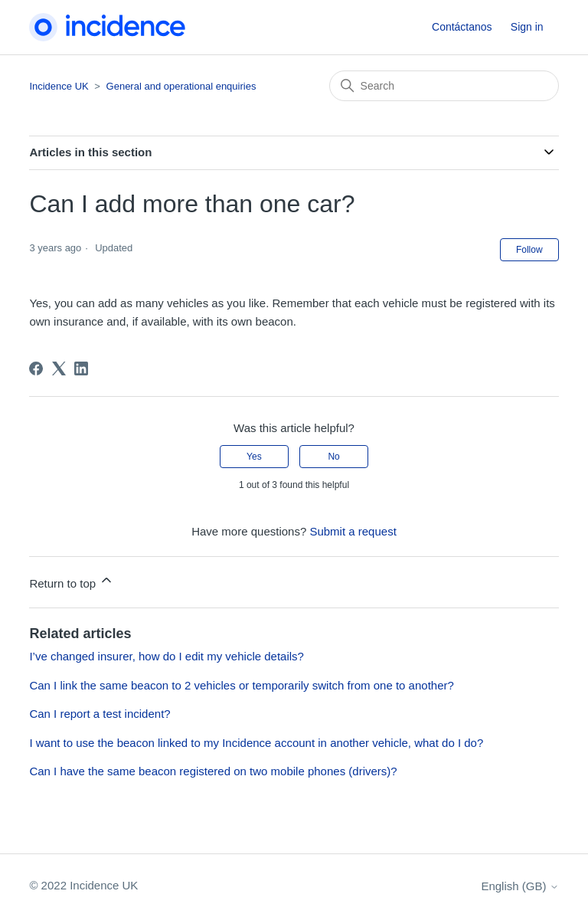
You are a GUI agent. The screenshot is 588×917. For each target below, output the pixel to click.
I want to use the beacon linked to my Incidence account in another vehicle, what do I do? (256, 743)
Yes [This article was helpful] (254, 457)
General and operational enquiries (181, 86)
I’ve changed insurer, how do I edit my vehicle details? (167, 656)
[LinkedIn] (81, 368)
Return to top (72, 581)
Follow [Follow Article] (529, 250)
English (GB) (519, 886)
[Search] (444, 86)
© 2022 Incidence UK (83, 885)
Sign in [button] (527, 27)
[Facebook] (36, 368)
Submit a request (353, 531)
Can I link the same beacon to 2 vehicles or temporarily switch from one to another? (241, 685)
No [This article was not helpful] (333, 457)
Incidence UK (59, 86)
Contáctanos (462, 27)
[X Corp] (59, 368)
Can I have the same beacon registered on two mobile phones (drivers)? (213, 771)
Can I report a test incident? (100, 714)
